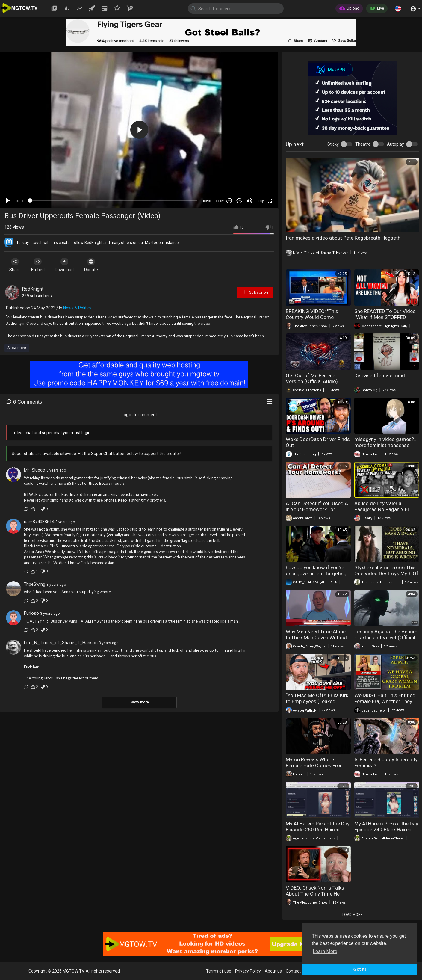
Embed (40, 265)
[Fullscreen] (270, 201)
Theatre (363, 144)
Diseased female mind (380, 375)
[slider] (114, 200)
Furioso (31, 613)
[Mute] (249, 201)
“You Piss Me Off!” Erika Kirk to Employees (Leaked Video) (317, 701)
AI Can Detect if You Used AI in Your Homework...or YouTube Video (318, 509)
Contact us (296, 971)
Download (68, 265)
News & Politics (77, 308)
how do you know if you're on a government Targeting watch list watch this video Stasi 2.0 (316, 576)
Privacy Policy (248, 971)
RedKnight (93, 243)
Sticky (333, 144)
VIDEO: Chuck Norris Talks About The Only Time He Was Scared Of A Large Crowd (315, 897)
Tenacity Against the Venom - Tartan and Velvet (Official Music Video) (386, 638)
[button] (398, 8)
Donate (96, 265)
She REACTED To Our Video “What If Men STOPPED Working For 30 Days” (385, 317)
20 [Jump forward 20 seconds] (239, 201)
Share (16, 265)
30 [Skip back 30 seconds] (229, 201)
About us (273, 971)
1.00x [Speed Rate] (220, 201)
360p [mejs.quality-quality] (260, 201)
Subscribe (255, 292)
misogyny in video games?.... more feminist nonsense (387, 442)
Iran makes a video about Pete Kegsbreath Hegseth (343, 238)
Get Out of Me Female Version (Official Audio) (312, 378)
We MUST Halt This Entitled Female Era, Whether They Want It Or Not (385, 701)
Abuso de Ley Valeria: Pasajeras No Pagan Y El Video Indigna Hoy (382, 509)
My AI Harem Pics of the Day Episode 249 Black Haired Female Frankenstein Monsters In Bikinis (386, 833)
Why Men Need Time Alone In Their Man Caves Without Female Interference (316, 638)
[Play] (8, 201)
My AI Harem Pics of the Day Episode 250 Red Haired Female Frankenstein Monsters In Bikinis (318, 833)
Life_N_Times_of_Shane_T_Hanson (61, 643)
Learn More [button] (325, 951)
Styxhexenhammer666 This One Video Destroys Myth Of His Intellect (386, 573)
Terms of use (219, 971)
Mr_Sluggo (35, 470)
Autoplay (395, 144)
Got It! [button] (360, 969)
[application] (139, 130)
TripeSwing (35, 584)
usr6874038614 (39, 522)
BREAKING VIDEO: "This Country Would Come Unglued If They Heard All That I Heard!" (314, 320)
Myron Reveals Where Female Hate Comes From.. (316, 762)
